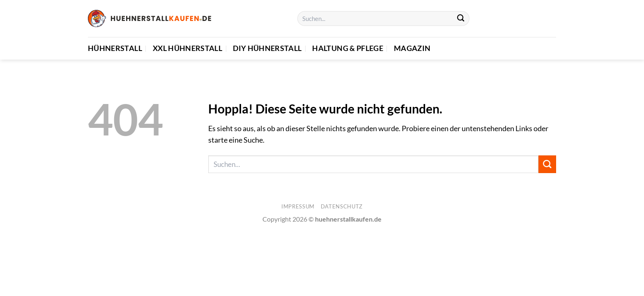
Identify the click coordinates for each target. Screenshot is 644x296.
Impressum (298, 206)
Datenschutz (342, 206)
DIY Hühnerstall (267, 48)
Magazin (412, 48)
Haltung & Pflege (348, 48)
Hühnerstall (115, 48)
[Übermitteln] (461, 19)
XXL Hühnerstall (187, 48)
